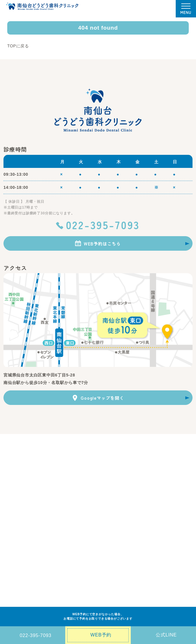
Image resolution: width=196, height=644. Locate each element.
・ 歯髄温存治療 (137, 530)
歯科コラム (14, 574)
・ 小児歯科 (13, 523)
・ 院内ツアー (152, 466)
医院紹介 (149, 451)
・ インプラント (77, 516)
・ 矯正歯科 (73, 508)
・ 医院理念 (13, 467)
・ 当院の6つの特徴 (20, 475)
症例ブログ (14, 566)
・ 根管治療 (73, 530)
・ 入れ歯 (131, 501)
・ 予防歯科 (13, 508)
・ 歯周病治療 (15, 516)
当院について (16, 459)
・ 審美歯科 (73, 501)
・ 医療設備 (150, 459)
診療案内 (12, 493)
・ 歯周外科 (133, 508)
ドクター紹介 (85, 459)
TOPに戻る (18, 46)
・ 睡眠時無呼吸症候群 (143, 516)
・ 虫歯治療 (13, 501)
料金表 (79, 468)
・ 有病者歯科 (135, 523)
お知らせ (12, 557)
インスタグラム (19, 591)
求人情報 (12, 582)
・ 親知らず (13, 530)
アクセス (12, 548)
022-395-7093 (103, 225)
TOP (8, 451)
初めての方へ (85, 451)
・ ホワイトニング (79, 523)
